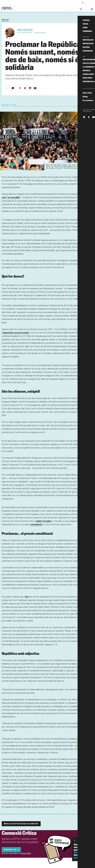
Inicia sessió (88, 3)
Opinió (5, 22)
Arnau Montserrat (25, 32)
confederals (36, 527)
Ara (27, 599)
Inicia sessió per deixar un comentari (22, 826)
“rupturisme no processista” (16, 335)
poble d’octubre (44, 523)
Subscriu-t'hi (73, 3)
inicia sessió (26, 856)
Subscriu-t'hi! (10, 852)
